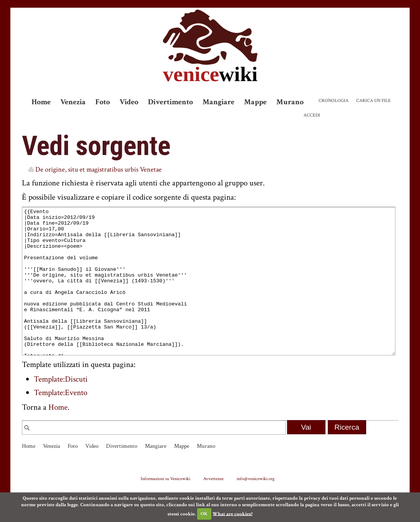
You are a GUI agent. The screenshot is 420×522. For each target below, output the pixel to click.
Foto (103, 102)
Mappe (255, 102)
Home (41, 102)
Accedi (312, 115)
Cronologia (334, 101)
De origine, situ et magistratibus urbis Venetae (99, 169)
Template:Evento (61, 421)
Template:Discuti (61, 408)
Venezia (73, 102)
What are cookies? (232, 514)
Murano (290, 102)
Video (129, 102)
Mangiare (218, 102)
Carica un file (374, 101)
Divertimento (170, 102)
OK (204, 514)
